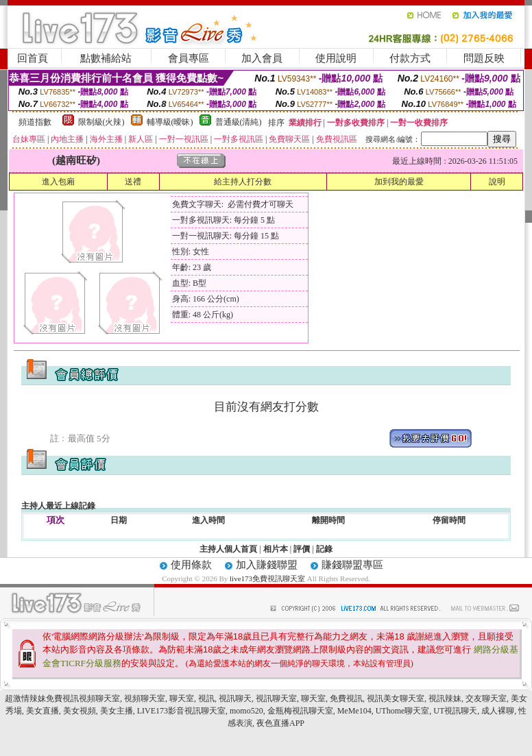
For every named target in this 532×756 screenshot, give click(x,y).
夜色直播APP (280, 723)
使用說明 (336, 58)
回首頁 (33, 58)
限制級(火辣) (101, 122)
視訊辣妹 (445, 698)
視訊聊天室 (276, 698)
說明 (497, 182)
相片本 (276, 549)
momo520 (246, 711)
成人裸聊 (498, 711)
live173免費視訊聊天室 (267, 578)
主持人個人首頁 (228, 549)
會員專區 (189, 58)
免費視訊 (346, 698)
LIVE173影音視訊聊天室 (181, 711)
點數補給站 (106, 58)
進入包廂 (58, 182)
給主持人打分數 (243, 182)
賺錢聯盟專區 (352, 565)
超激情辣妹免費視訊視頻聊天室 (62, 698)
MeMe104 (354, 711)
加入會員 (262, 58)
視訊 (206, 698)
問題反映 (484, 58)
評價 (302, 549)
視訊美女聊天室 (396, 698)
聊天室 (182, 698)
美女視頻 (80, 711)
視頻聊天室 (145, 698)
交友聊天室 (486, 698)
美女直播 (43, 711)
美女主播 (117, 711)
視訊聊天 (235, 698)
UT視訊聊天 (455, 711)
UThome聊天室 (403, 711)
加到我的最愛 (399, 182)
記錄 (324, 549)
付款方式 (410, 58)
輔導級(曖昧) (170, 122)
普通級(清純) (239, 122)
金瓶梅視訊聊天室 (300, 711)
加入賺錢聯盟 (267, 565)
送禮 (133, 182)
